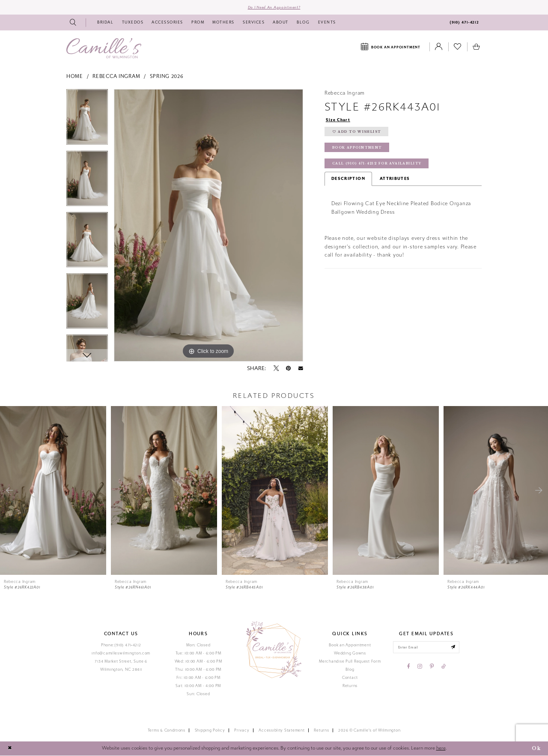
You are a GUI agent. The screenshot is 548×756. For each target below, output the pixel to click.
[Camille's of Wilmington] (104, 49)
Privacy (242, 731)
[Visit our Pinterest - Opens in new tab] (432, 667)
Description (348, 181)
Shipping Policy (210, 731)
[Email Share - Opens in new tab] (301, 369)
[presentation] (53, 491)
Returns (350, 686)
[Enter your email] (426, 648)
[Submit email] (454, 648)
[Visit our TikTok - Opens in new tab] (444, 667)
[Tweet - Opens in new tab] (276, 369)
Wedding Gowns (350, 654)
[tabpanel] (87, 120)
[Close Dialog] (10, 749)
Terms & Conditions (167, 731)
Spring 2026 (167, 77)
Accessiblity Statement (281, 731)
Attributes (395, 181)
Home (75, 77)
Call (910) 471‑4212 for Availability (378, 166)
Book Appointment (357, 149)
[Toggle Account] (439, 48)
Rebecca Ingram (116, 77)
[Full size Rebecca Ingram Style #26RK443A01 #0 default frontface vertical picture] (208, 226)
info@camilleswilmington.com (121, 654)
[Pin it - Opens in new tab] (288, 369)
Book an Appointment (350, 645)
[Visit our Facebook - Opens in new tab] (409, 667)
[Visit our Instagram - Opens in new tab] (420, 667)
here (441, 749)
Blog (350, 670)
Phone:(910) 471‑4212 (121, 645)
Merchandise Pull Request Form (350, 662)
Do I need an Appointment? (274, 7)
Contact (350, 678)
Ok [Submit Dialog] (536, 749)
